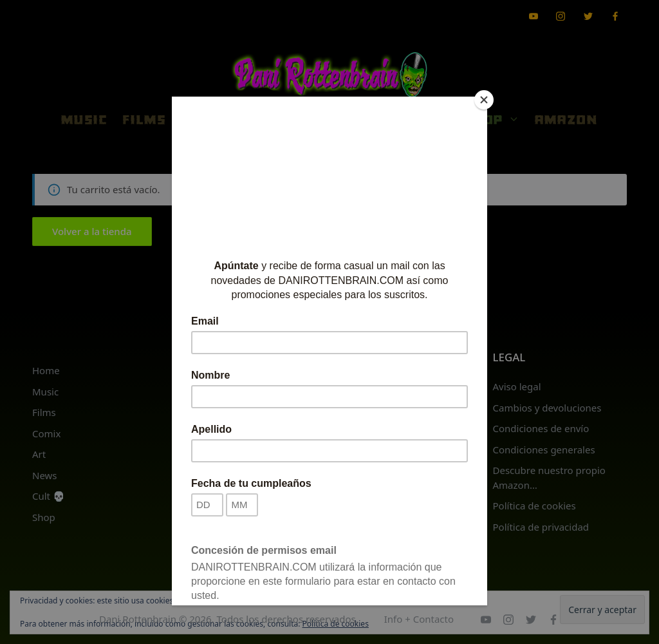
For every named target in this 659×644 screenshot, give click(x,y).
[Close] (484, 100)
